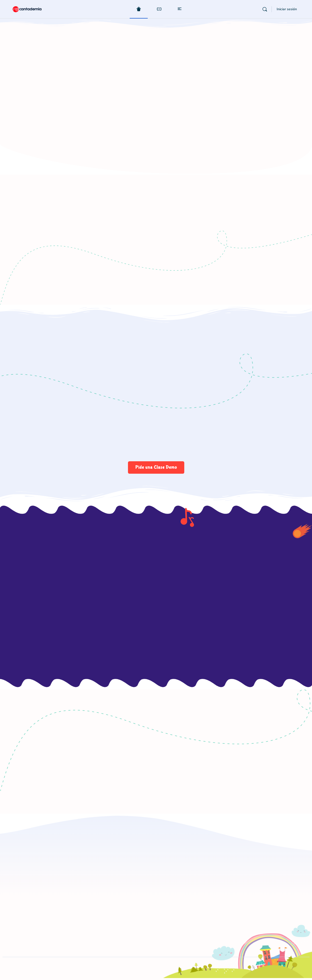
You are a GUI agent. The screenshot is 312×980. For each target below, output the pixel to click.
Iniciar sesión (287, 9)
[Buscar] (265, 9)
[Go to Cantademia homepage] (32, 9)
